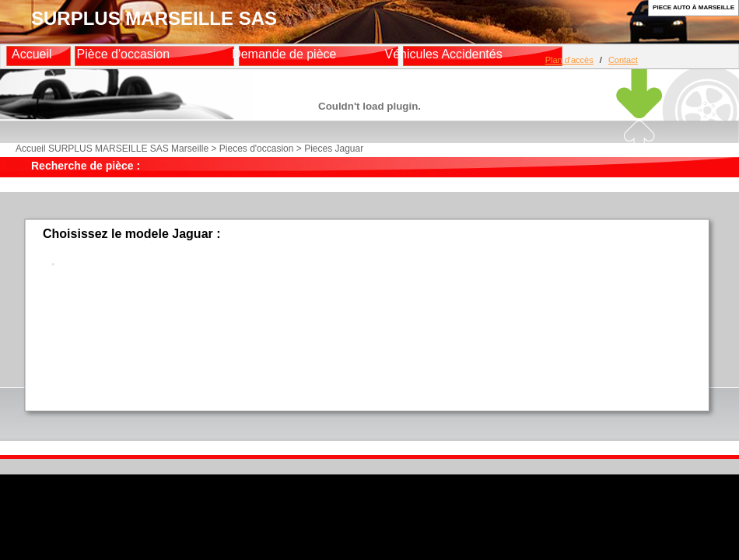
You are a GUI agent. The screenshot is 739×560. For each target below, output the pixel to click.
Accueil (32, 54)
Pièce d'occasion (124, 54)
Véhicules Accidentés (443, 54)
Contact (623, 60)
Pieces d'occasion (257, 149)
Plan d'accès (569, 60)
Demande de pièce (284, 54)
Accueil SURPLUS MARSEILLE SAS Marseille (112, 149)
